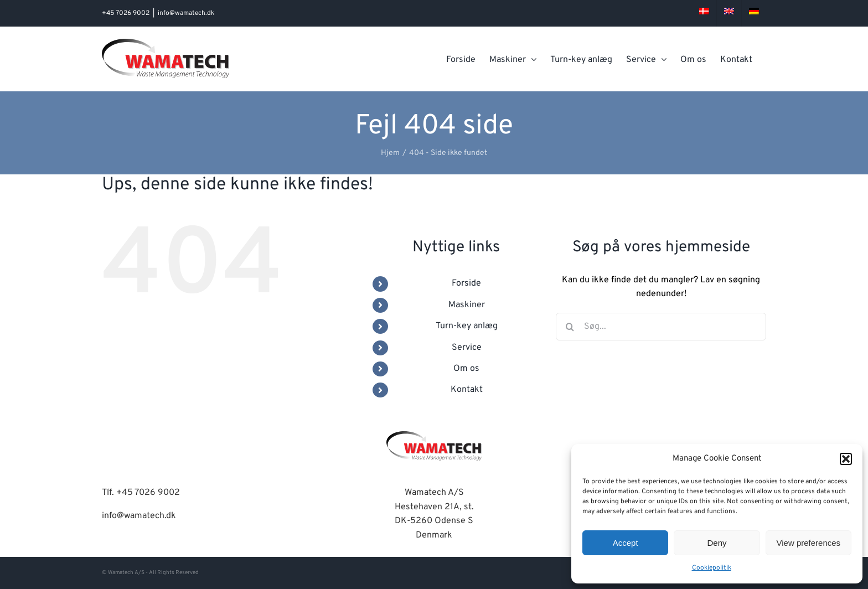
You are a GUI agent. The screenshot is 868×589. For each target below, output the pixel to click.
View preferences (809, 543)
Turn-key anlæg (467, 326)
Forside (466, 283)
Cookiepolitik (712, 568)
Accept (626, 543)
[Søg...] (661, 327)
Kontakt (467, 390)
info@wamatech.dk (186, 13)
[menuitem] (704, 13)
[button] (846, 459)
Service (467, 348)
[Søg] (570, 327)
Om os (466, 369)
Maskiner (467, 305)
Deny (717, 543)
